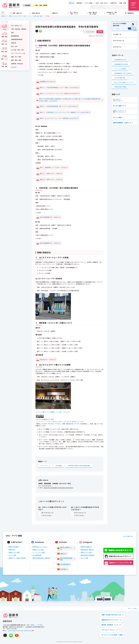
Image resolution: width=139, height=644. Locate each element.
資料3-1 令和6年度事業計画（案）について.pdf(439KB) (58, 106)
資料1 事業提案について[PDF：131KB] (53, 167)
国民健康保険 (15, 36)
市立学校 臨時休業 (120, 78)
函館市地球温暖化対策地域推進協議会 (79, 466)
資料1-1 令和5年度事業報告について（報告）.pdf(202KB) (59, 87)
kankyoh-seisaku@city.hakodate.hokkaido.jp (59, 488)
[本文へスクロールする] (71, 3)
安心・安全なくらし (17, 26)
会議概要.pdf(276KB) (47, 82)
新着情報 (79, 3)
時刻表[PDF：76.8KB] (47, 360)
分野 (24, 16)
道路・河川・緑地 (16, 57)
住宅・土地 (14, 46)
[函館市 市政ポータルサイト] (11, 5)
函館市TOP (4, 16)
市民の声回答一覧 (118, 41)
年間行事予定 (117, 47)
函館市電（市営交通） (17, 64)
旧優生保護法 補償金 (121, 87)
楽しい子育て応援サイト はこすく (125, 82)
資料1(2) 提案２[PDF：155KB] (50, 179)
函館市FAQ (114, 3)
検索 (101, 32)
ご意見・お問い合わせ (101, 3)
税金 (12, 32)
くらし (30, 16)
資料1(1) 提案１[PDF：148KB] (50, 173)
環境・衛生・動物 (38, 16)
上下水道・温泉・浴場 (17, 50)
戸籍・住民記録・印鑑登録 (19, 29)
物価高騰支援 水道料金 (121, 64)
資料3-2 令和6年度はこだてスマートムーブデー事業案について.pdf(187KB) (64, 112)
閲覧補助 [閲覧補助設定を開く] (27, 5)
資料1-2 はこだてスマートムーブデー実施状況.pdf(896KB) (59, 93)
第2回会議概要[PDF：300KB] (49, 243)
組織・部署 (123, 3)
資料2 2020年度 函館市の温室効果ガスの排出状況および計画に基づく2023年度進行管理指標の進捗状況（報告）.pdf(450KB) (70, 100)
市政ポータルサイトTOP (15, 16)
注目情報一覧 (117, 34)
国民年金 (14, 43)
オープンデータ (46, 466)
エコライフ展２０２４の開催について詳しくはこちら (53, 412)
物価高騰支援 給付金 (121, 60)
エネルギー (14, 67)
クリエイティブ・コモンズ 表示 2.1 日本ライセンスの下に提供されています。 (60, 422)
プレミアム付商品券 (120, 69)
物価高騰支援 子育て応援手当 (123, 73)
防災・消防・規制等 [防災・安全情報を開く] (41, 5)
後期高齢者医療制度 (17, 39)
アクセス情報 (88, 3)
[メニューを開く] (134, 5)
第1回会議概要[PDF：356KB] (49, 217)
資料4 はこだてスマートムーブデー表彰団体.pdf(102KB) (58, 118)
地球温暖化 (59, 466)
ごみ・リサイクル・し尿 (18, 53)
